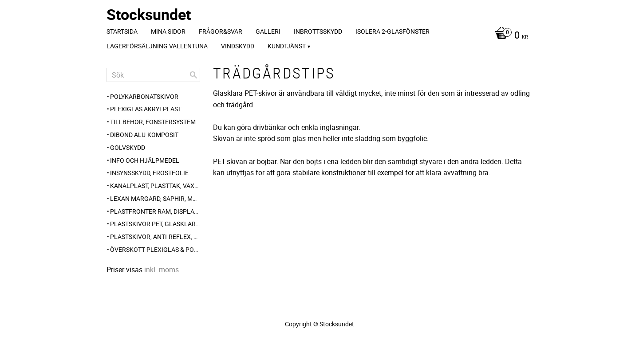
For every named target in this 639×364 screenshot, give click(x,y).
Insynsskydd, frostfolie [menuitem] (149, 173)
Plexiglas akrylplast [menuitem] (146, 109)
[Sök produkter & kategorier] (153, 75)
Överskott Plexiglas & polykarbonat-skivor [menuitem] (155, 249)
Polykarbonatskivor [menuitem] (144, 96)
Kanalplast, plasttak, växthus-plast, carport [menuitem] (155, 186)
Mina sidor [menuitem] (168, 31)
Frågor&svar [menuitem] (221, 31)
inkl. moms (162, 270)
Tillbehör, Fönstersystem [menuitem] (153, 122)
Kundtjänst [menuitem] (287, 46)
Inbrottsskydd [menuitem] (318, 31)
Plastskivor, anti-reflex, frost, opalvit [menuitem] (155, 237)
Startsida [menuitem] (122, 31)
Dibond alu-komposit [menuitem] (144, 135)
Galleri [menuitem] (268, 31)
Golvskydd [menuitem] (128, 147)
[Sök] (193, 75)
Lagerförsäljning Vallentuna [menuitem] (157, 46)
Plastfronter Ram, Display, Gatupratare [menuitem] (155, 211)
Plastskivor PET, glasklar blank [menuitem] (155, 224)
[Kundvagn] (509, 36)
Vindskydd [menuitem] (238, 46)
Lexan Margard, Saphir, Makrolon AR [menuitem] (155, 198)
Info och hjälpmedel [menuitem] (145, 160)
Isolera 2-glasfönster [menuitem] (392, 31)
